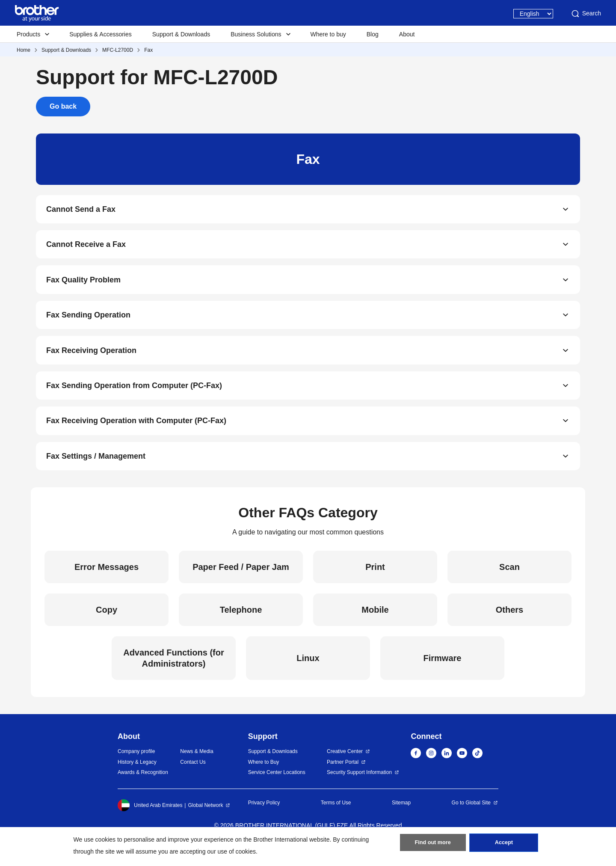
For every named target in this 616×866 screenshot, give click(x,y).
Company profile (136, 771)
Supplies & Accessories (101, 34)
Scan (509, 586)
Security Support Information (359, 792)
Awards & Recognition (143, 792)
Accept (504, 845)
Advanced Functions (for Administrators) (174, 677)
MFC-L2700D (118, 50)
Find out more (433, 845)
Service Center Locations (277, 792)
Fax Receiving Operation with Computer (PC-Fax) (136, 436)
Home (24, 50)
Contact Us (193, 781)
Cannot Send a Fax (81, 211)
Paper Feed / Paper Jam (241, 586)
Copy (107, 629)
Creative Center (345, 771)
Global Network (205, 824)
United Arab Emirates (150, 824)
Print (375, 586)
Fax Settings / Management (96, 474)
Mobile (375, 629)
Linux (308, 677)
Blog (373, 34)
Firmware (443, 677)
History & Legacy (137, 781)
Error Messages (107, 586)
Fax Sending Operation (88, 323)
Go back (63, 106)
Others (509, 629)
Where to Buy (264, 781)
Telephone (241, 629)
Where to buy (328, 34)
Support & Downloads (181, 34)
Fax (148, 50)
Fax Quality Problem (83, 286)
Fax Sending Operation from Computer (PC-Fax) (134, 399)
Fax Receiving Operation (91, 361)
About (407, 34)
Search (586, 14)
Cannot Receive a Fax (86, 248)
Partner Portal (343, 781)
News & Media (197, 771)
